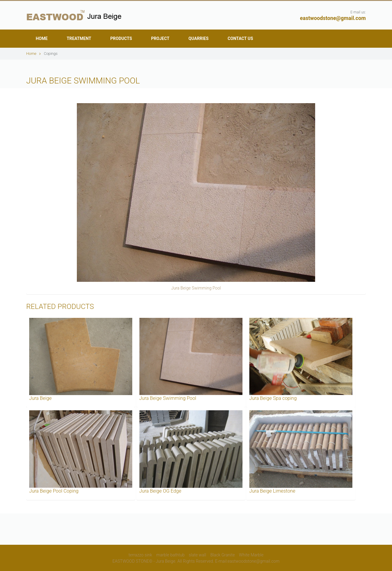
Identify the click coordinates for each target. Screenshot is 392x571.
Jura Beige (40, 398)
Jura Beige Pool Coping (54, 491)
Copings (51, 54)
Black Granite (223, 555)
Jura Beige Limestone (272, 491)
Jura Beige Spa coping (273, 398)
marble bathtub (171, 555)
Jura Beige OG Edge (160, 491)
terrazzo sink (140, 555)
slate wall (197, 555)
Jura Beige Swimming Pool (196, 288)
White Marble (251, 555)
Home (34, 54)
